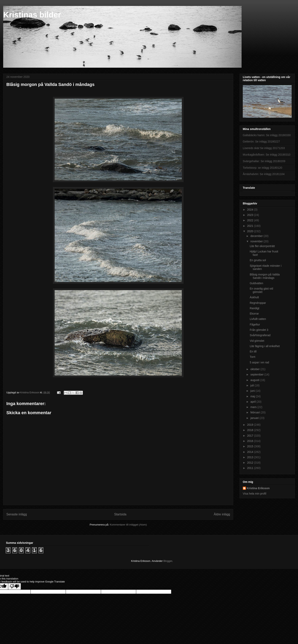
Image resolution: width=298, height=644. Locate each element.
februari (255, 412)
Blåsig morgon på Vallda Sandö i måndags (265, 276)
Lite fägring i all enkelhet (265, 346)
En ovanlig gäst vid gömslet (261, 290)
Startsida (120, 514)
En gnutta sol (258, 260)
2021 (251, 226)
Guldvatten (256, 283)
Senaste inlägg (17, 514)
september (257, 374)
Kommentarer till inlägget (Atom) (128, 525)
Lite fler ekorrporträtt (262, 246)
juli (252, 385)
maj (253, 396)
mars (254, 407)
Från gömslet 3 (259, 330)
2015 (251, 446)
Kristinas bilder (32, 15)
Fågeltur (255, 324)
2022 (251, 220)
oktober (255, 369)
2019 (251, 425)
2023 (251, 215)
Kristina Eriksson (258, 488)
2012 (251, 463)
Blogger (168, 561)
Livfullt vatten (258, 319)
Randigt (254, 308)
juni (253, 391)
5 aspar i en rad (259, 362)
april (253, 402)
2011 (251, 468)
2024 (251, 210)
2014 (251, 452)
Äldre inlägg (222, 514)
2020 (251, 231)
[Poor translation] (15, 586)
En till (253, 351)
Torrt (253, 357)
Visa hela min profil (254, 494)
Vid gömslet (257, 341)
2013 (251, 457)
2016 (251, 441)
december (257, 236)
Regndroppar (258, 303)
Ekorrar (254, 314)
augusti (255, 380)
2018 (251, 430)
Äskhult (254, 297)
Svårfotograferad (260, 335)
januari (255, 418)
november (257, 241)
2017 (251, 436)
